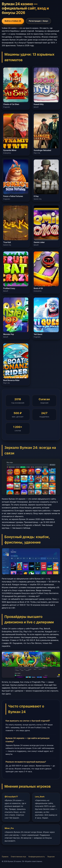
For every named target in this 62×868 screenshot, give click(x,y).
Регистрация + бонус (38, 21)
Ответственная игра (18, 857)
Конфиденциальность (37, 857)
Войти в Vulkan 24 (13, 21)
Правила (5, 857)
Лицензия (51, 857)
